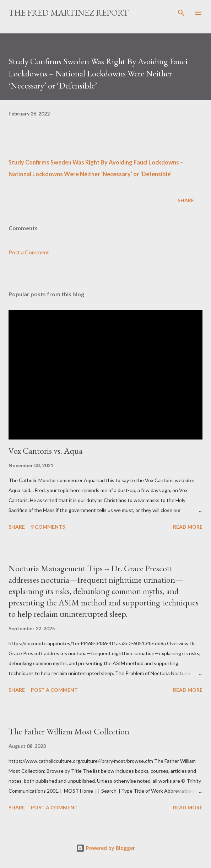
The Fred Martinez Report (69, 13)
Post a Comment (29, 252)
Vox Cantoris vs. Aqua (45, 451)
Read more (188, 527)
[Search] (181, 13)
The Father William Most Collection (69, 731)
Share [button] (186, 200)
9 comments (48, 527)
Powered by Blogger (105, 848)
